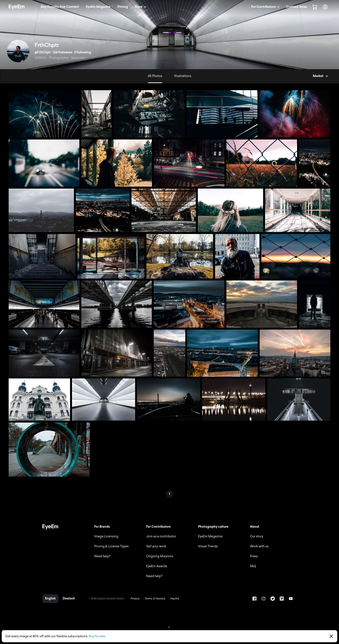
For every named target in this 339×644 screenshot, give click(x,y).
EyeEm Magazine (210, 536)
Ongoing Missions (160, 556)
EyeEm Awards (157, 566)
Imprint (175, 599)
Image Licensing (106, 536)
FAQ (253, 566)
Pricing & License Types (111, 546)
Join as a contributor (161, 536)
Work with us (259, 546)
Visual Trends (208, 546)
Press (254, 556)
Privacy (135, 599)
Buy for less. (97, 636)
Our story (257, 536)
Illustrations (183, 76)
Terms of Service (155, 599)
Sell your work (156, 546)
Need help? (102, 556)
